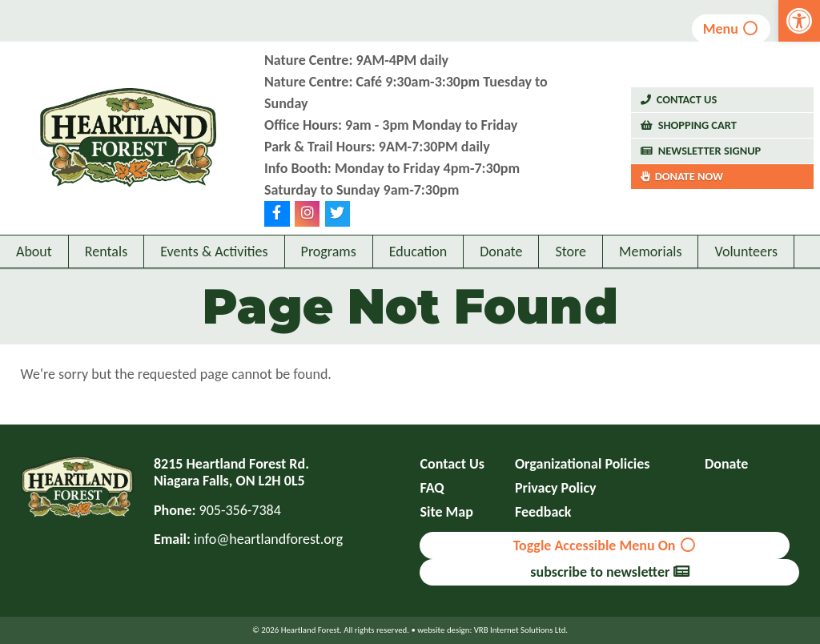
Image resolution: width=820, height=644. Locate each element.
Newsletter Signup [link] (710, 151)
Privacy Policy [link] (556, 488)
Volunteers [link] (746, 252)
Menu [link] (732, 29)
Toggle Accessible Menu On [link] (605, 545)
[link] (799, 21)
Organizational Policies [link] (582, 464)
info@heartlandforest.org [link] (268, 539)
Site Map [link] (446, 512)
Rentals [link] (106, 252)
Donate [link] (501, 252)
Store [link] (571, 252)
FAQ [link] (432, 488)
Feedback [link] (543, 512)
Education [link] (418, 252)
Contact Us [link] (687, 99)
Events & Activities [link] (214, 252)
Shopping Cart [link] (697, 125)
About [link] (34, 252)
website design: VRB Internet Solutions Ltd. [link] (492, 630)
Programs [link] (329, 252)
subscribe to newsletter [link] (609, 572)
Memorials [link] (650, 252)
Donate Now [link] (689, 176)
